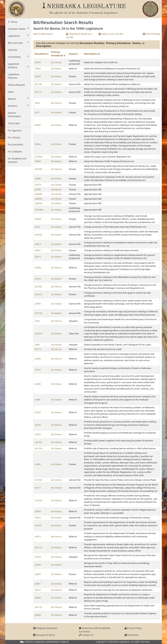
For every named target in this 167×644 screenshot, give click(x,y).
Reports (18, 99)
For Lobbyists (15, 151)
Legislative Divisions (18, 66)
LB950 (38, 304)
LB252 (38, 434)
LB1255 (38, 442)
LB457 (38, 574)
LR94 (37, 321)
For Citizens (14, 137)
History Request (16, 85)
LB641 (38, 250)
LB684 (38, 615)
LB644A (38, 203)
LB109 (38, 425)
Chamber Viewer (18, 29)
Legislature (18, 36)
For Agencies (15, 130)
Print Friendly (151, 34)
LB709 (38, 62)
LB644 (38, 144)
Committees (18, 57)
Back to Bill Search (43, 34)
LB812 (38, 536)
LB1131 (38, 92)
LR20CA (38, 334)
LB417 (38, 488)
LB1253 (38, 294)
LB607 (38, 125)
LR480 (38, 384)
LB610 (38, 257)
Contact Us (86, 635)
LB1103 (38, 313)
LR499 (38, 565)
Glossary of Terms (44, 635)
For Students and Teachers (17, 160)
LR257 (38, 370)
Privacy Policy (133, 628)
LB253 (38, 518)
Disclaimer (132, 635)
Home (14, 22)
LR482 (38, 359)
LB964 (38, 161)
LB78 (37, 103)
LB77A (38, 185)
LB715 (38, 590)
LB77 (37, 112)
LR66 (37, 345)
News (11, 92)
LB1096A (39, 210)
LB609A (38, 199)
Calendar (13, 50)
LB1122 (38, 607)
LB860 (38, 598)
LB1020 (38, 500)
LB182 (38, 279)
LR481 (38, 400)
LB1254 (38, 448)
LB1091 (38, 525)
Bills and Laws (18, 43)
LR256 (38, 412)
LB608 (38, 219)
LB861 (38, 584)
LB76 (37, 227)
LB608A (38, 194)
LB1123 (38, 547)
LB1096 (38, 169)
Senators (18, 106)
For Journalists (15, 144)
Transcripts (14, 123)
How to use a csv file (111, 34)
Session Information (14, 115)
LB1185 (38, 84)
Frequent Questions (45, 628)
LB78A (38, 189)
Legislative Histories (13, 76)
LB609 (38, 76)
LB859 (38, 511)
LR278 (38, 557)
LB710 (38, 349)
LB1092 (38, 480)
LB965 (38, 464)
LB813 (38, 244)
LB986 (38, 178)
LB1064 (38, 157)
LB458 (38, 268)
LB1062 (38, 287)
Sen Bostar (56, 62)
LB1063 (38, 235)
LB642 (38, 69)
